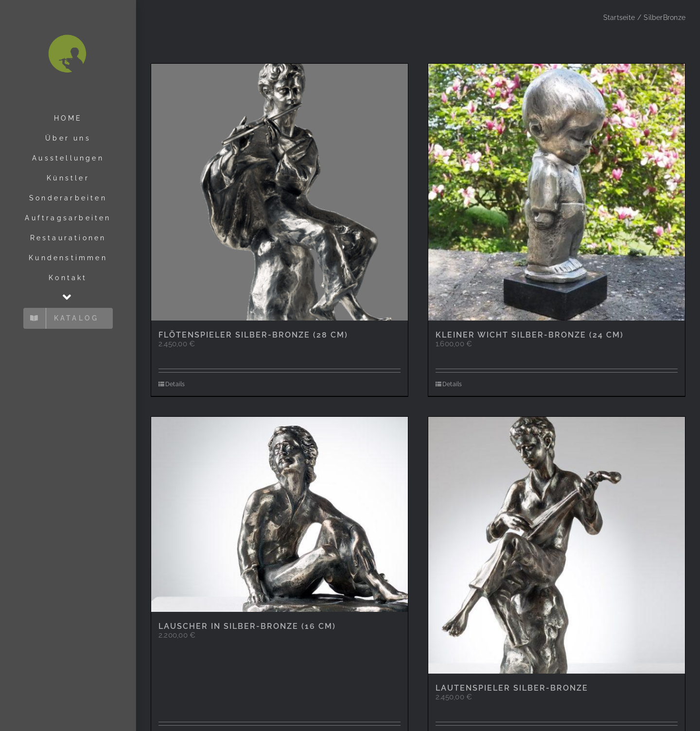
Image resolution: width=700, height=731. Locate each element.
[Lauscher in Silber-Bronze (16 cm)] (280, 514)
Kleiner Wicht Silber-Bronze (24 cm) (530, 335)
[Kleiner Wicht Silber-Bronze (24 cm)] (557, 192)
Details (175, 384)
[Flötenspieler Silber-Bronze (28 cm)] (280, 192)
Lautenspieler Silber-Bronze (512, 688)
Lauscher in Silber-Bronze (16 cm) (247, 626)
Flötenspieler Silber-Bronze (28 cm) (253, 335)
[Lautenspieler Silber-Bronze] (557, 545)
